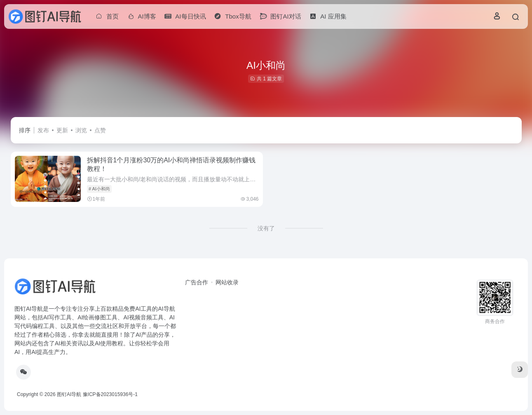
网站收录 (227, 282)
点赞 (100, 130)
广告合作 (197, 282)
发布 (43, 130)
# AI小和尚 (99, 189)
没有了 (266, 228)
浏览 (81, 130)
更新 (62, 130)
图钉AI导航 (69, 394)
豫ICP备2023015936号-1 (110, 394)
